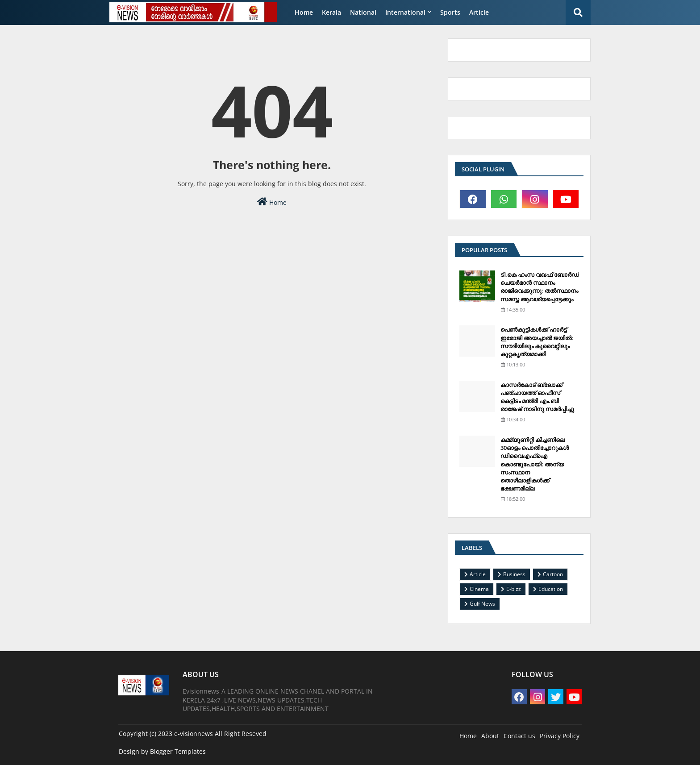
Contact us (519, 736)
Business (514, 574)
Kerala (331, 12)
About (490, 736)
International (405, 12)
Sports (450, 12)
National (363, 12)
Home (304, 12)
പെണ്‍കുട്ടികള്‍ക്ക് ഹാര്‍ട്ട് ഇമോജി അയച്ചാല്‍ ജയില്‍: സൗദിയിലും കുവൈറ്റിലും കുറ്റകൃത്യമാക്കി (537, 342)
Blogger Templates (178, 751)
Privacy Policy (560, 736)
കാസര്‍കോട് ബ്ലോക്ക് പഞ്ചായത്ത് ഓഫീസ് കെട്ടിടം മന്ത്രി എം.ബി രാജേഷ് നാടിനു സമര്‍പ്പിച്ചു (537, 397)
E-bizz (514, 589)
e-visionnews (194, 734)
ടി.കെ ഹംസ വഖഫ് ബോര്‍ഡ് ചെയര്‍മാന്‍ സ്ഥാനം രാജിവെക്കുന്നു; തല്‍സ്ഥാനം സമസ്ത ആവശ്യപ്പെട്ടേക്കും (540, 287)
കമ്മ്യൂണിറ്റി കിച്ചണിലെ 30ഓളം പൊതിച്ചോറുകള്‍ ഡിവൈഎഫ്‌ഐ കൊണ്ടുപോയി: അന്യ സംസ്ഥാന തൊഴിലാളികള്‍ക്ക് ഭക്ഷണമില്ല (535, 464)
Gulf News (482, 604)
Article (479, 12)
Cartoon (553, 574)
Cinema (479, 589)
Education (551, 589)
